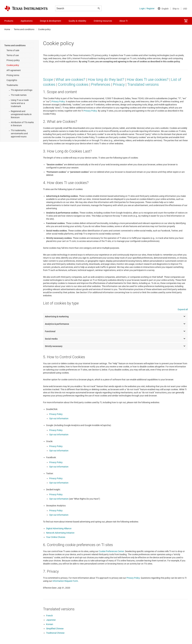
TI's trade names (19, 95)
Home (7, 29)
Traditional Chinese (55, 633)
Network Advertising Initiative (60, 533)
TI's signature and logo (22, 90)
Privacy (119, 84)
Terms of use (13, 55)
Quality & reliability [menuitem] (77, 21)
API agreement (14, 70)
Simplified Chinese (55, 629)
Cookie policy (13, 65)
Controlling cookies (73, 84)
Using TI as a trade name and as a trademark (20, 103)
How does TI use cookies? (148, 80)
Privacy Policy (58, 101)
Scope (48, 80)
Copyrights (12, 80)
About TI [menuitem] (123, 21)
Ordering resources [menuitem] (103, 21)
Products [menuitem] (9, 21)
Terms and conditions (24, 29)
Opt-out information (59, 418)
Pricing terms (13, 75)
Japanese (51, 620)
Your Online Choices (56, 537)
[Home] (26, 8)
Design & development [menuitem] (51, 21)
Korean (50, 624)
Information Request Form (65, 581)
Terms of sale (13, 50)
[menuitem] (186, 21)
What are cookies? (70, 80)
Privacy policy (13, 60)
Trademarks (12, 85)
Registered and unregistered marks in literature (21, 114)
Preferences (101, 84)
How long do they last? (106, 80)
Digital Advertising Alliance (59, 528)
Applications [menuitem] (27, 21)
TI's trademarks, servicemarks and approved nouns (19, 133)
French (49, 616)
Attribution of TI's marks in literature (22, 124)
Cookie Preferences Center (111, 551)
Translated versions (143, 84)
